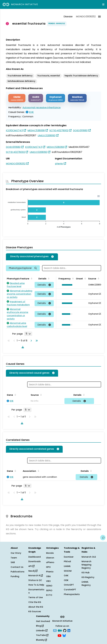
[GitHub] (65, 630)
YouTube (42, 635)
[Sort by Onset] (85, 278)
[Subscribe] (55, 630)
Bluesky (41, 640)
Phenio (50, 572)
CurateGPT (70, 590)
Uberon (50, 558)
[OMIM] (17, 98)
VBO (48, 581)
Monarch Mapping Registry (86, 565)
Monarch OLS (89, 557)
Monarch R (36, 575)
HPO (48, 567)
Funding (15, 576)
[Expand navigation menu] (103, 4)
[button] (66, 285)
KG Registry (88, 577)
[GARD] (36, 98)
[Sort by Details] (48, 278)
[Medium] (60, 630)
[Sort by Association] (38, 471)
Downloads (35, 561)
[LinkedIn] (69, 630)
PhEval (67, 561)
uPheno (50, 562)
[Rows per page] (28, 334)
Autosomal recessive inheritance (42, 108)
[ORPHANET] (55, 98)
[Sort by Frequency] (72, 278)
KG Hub (86, 573)
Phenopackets (72, 594)
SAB (13, 562)
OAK (66, 575)
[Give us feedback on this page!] (103, 538)
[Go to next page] (31, 341)
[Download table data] (22, 347)
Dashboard (35, 557)
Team (14, 558)
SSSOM (68, 571)
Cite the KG (35, 602)
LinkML (67, 566)
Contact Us (17, 567)
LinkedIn (42, 631)
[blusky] (64, 635)
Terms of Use (36, 597)
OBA (48, 576)
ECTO (49, 595)
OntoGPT (69, 585)
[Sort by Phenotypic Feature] (31, 278)
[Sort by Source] (98, 278)
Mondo (50, 553)
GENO (49, 586)
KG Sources (35, 611)
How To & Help (36, 585)
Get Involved (43, 621)
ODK (66, 580)
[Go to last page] (36, 341)
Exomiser (69, 557)
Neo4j (33, 571)
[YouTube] (59, 635)
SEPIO (49, 590)
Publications (18, 572)
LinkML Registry (86, 583)
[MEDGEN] (77, 98)
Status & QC (35, 580)
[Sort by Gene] (15, 395)
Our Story (16, 553)
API (31, 566)
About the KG (36, 607)
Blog (40, 626)
